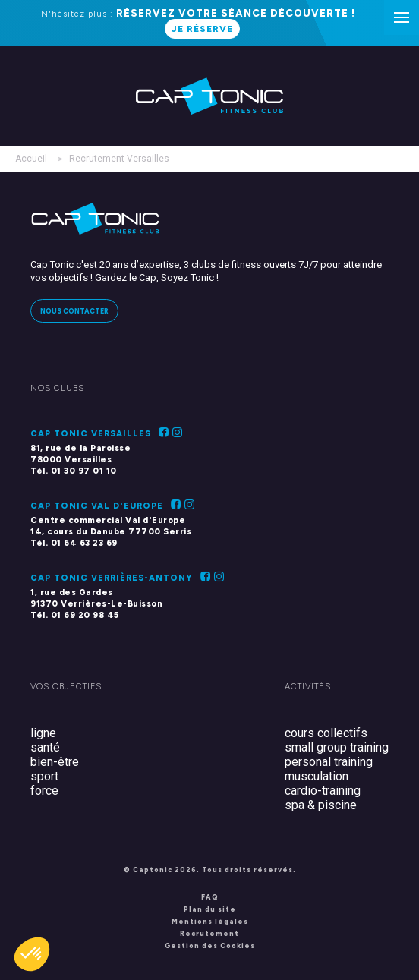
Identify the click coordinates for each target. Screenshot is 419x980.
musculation (317, 776)
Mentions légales (210, 921)
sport (44, 776)
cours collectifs (326, 733)
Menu (406, 9)
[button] (32, 954)
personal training (329, 762)
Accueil (31, 159)
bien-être (55, 762)
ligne (43, 733)
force (44, 791)
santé (45, 747)
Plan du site (210, 909)
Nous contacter (74, 311)
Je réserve (202, 29)
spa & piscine (321, 805)
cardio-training (323, 791)
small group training (337, 747)
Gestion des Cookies (210, 945)
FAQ (210, 897)
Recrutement (209, 933)
